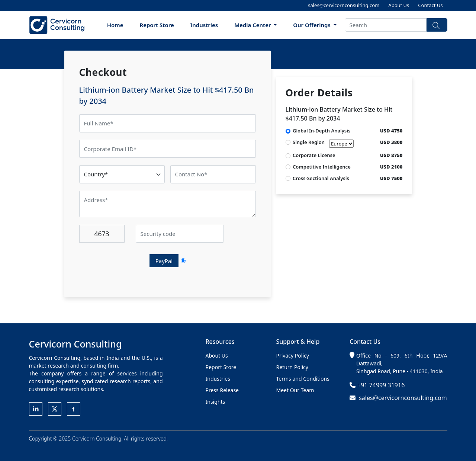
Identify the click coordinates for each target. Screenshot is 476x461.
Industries (204, 25)
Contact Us (430, 5)
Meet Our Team (295, 390)
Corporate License (314, 155)
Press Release (222, 390)
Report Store (157, 25)
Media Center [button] (253, 25)
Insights (216, 402)
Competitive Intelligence (322, 167)
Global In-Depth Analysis (321, 131)
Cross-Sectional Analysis (321, 178)
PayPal (164, 261)
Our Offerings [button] (312, 25)
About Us (399, 5)
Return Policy (292, 367)
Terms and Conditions (303, 379)
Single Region (323, 143)
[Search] (386, 25)
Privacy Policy (293, 356)
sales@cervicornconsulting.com (344, 5)
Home (115, 25)
